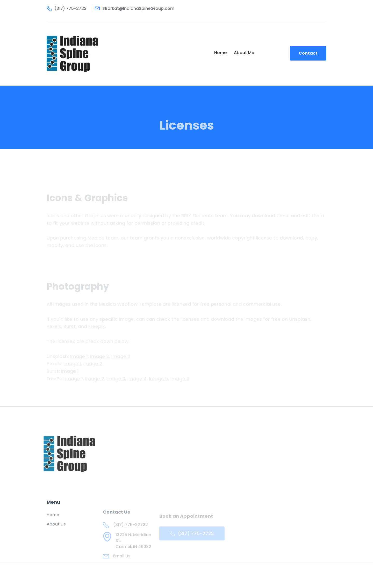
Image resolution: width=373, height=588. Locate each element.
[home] (74, 53)
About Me (244, 53)
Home (220, 53)
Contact (308, 53)
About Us (56, 527)
